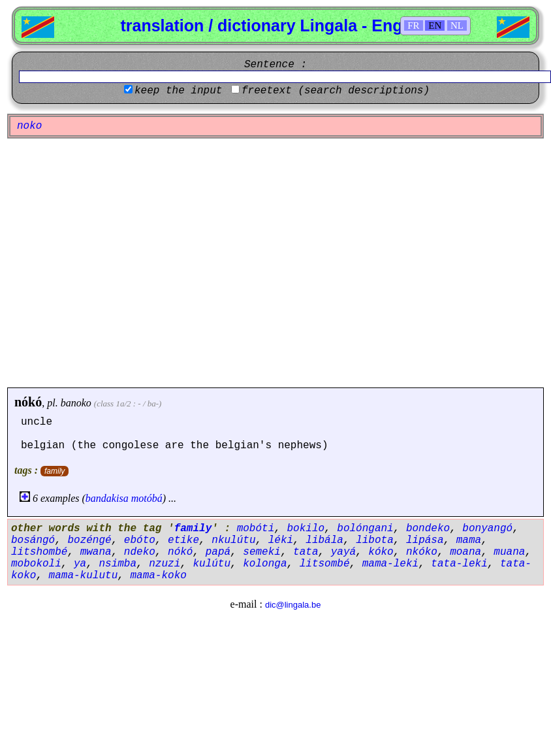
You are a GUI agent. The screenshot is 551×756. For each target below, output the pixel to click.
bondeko (428, 529)
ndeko (140, 552)
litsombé (325, 564)
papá (218, 552)
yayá (343, 552)
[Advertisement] (122, 263)
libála (324, 540)
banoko (76, 403)
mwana (96, 552)
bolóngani (365, 529)
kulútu (212, 564)
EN (435, 25)
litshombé (39, 552)
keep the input (178, 91)
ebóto (140, 540)
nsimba (118, 564)
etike (183, 540)
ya (80, 564)
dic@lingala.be (293, 605)
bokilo (306, 529)
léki (281, 540)
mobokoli (36, 564)
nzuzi (165, 564)
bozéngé (89, 540)
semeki (262, 552)
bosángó (33, 540)
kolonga (265, 564)
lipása (425, 540)
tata (306, 552)
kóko (381, 552)
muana (509, 552)
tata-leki (459, 564)
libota (375, 540)
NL (457, 25)
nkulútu (233, 540)
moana (465, 552)
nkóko (422, 552)
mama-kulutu (84, 576)
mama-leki (390, 564)
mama (469, 540)
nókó (28, 402)
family (55, 471)
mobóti (256, 529)
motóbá (147, 498)
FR (413, 25)
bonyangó (487, 529)
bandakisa (107, 498)
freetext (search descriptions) (336, 91)
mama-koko (158, 576)
